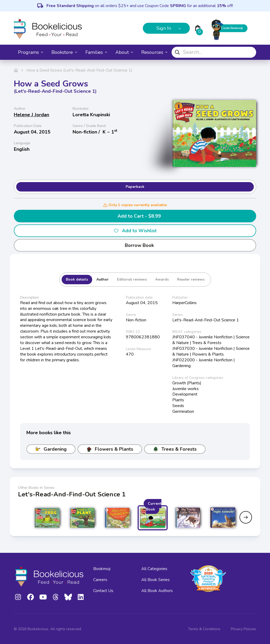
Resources (154, 52)
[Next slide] (246, 517)
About (124, 52)
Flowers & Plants (110, 449)
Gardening (51, 449)
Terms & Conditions (204, 629)
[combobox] (214, 52)
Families (96, 52)
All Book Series (155, 580)
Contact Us (103, 591)
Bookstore (64, 52)
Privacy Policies (243, 629)
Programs (31, 52)
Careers (100, 580)
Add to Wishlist (135, 231)
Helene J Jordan (31, 115)
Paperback (135, 187)
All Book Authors (157, 591)
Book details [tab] (77, 279)
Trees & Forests (175, 449)
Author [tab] (102, 279)
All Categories (154, 569)
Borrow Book (135, 245)
